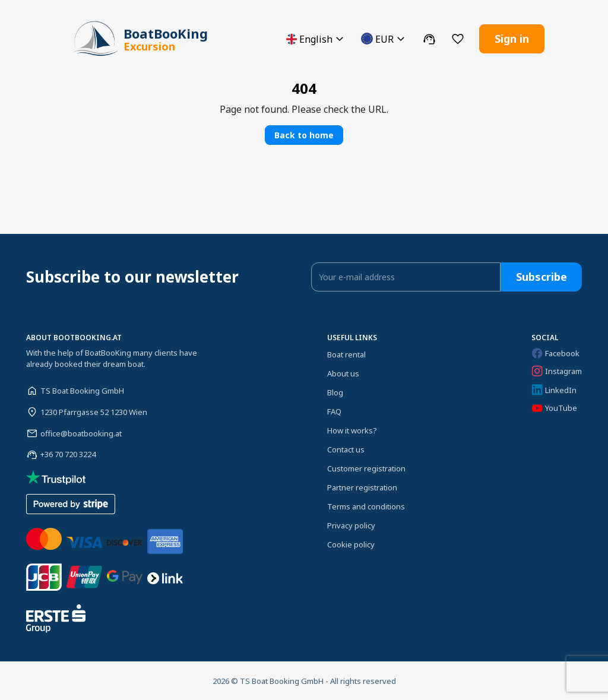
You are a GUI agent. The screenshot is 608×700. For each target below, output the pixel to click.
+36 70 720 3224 (68, 454)
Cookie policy (351, 544)
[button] (316, 39)
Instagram (557, 371)
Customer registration (366, 468)
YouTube (554, 408)
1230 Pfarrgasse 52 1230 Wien (94, 411)
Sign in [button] (512, 39)
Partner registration (362, 487)
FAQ (334, 411)
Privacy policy (351, 525)
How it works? (352, 430)
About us (343, 373)
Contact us (346, 449)
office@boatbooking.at (81, 433)
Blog (335, 392)
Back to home (304, 134)
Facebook (555, 353)
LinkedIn (554, 390)
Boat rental (346, 354)
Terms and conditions (366, 506)
